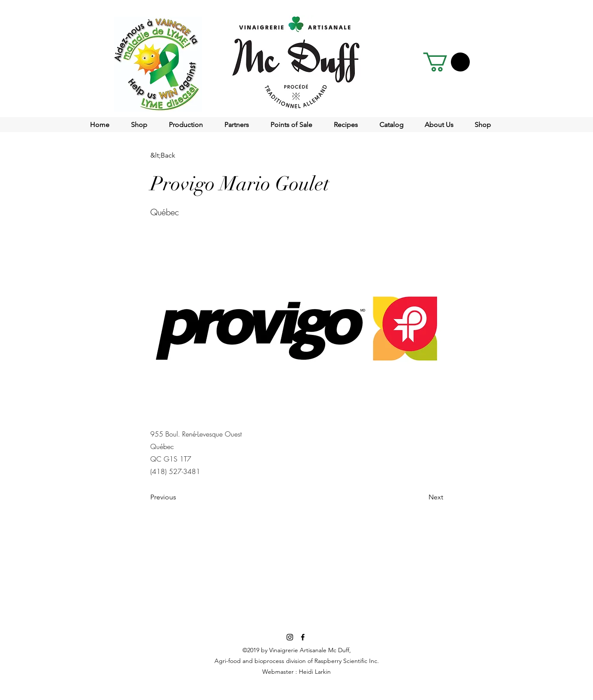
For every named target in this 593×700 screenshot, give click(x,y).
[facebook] (303, 637)
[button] (447, 62)
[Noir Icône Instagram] (290, 637)
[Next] (422, 498)
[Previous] (179, 498)
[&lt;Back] (179, 155)
